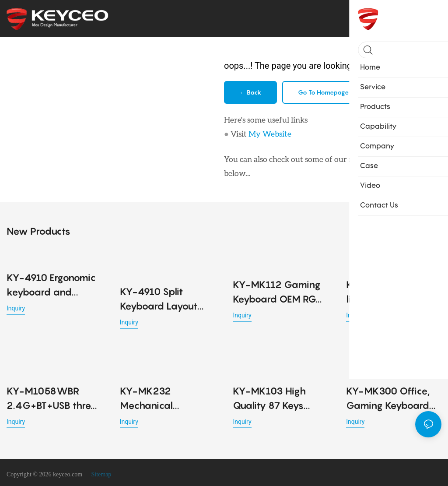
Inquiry (16, 307)
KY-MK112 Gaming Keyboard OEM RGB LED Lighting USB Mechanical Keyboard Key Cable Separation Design (279, 291)
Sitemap (100, 470)
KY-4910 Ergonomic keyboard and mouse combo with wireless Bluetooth (51, 284)
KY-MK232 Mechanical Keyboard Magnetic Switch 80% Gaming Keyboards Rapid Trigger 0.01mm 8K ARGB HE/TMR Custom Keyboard (167, 389)
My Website (270, 134)
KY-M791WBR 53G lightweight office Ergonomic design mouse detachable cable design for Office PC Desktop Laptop (390, 291)
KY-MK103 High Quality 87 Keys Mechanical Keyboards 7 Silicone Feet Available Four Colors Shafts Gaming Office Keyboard (280, 389)
